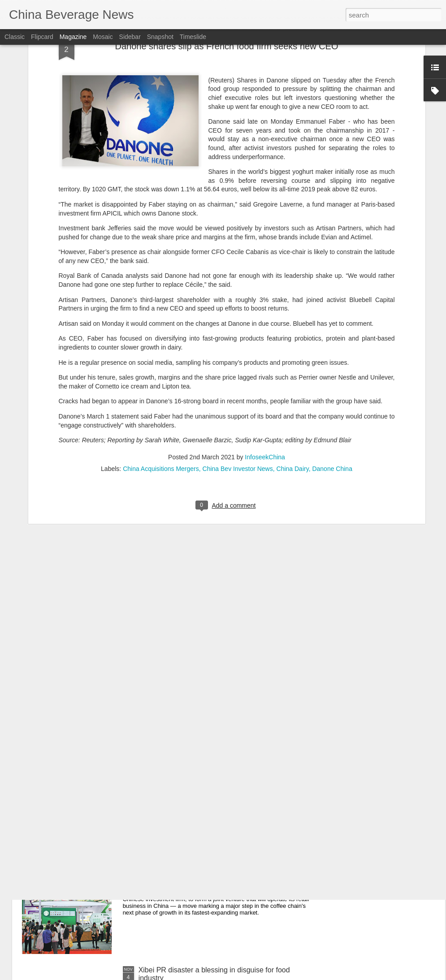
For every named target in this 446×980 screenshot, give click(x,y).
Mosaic (103, 37)
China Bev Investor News (238, 345)
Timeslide (193, 37)
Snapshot (160, 37)
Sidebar (130, 37)
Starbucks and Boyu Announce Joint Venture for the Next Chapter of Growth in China (221, 669)
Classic (15, 37)
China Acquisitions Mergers (161, 345)
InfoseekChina (265, 333)
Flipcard (42, 37)
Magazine (73, 37)
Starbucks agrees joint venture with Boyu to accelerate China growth (208, 872)
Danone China (332, 345)
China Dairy (293, 345)
